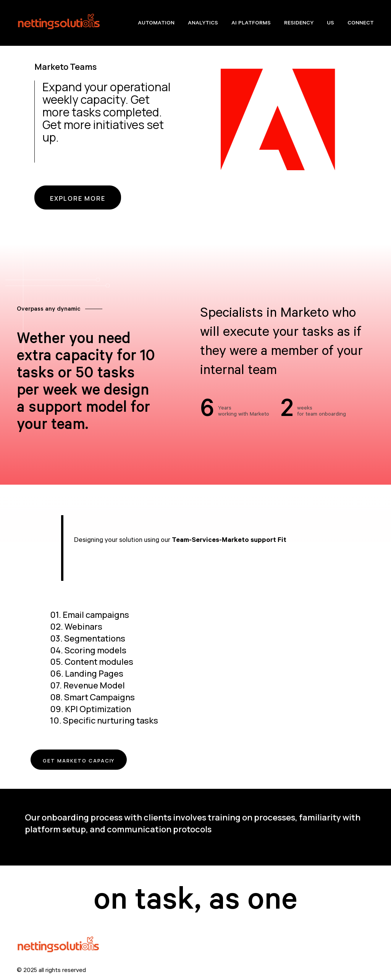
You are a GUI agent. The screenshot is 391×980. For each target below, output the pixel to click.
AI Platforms (251, 24)
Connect (361, 24)
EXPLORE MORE (78, 198)
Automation (156, 24)
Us (330, 24)
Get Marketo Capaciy (88, 762)
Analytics (203, 24)
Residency (299, 24)
